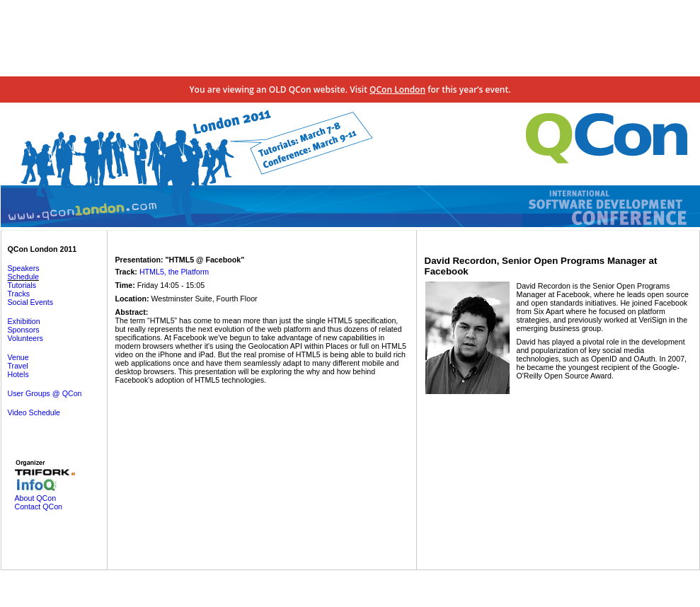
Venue (18, 357)
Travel (18, 366)
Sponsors (24, 330)
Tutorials (22, 285)
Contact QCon (39, 507)
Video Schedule (34, 412)
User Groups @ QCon (45, 393)
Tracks (19, 294)
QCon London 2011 (42, 249)
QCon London (397, 89)
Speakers (24, 268)
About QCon (36, 498)
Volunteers (25, 338)
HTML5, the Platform (174, 272)
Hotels (18, 374)
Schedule (23, 277)
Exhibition (24, 321)
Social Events (31, 302)
